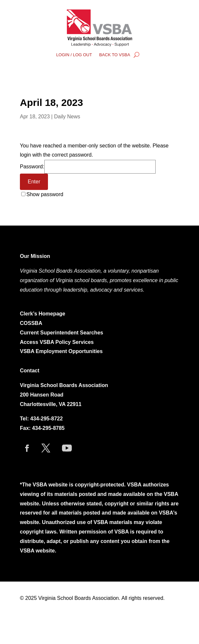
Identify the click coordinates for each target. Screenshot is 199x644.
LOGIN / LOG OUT (74, 55)
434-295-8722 (47, 419)
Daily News (67, 117)
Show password (45, 194)
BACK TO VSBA (115, 55)
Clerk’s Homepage (43, 314)
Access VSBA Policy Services (58, 342)
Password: (88, 167)
